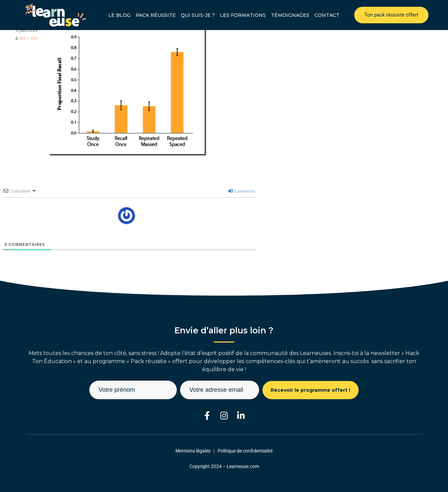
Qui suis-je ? (198, 15)
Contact (327, 15)
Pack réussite (156, 15)
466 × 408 (28, 38)
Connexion (242, 191)
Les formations (243, 15)
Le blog (119, 15)
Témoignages (290, 15)
